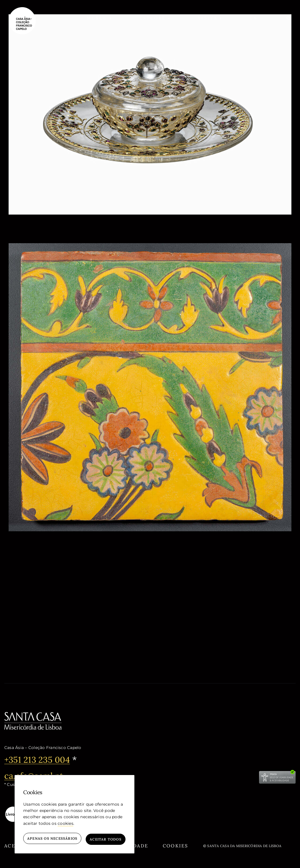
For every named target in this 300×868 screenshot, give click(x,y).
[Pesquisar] (289, 18)
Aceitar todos (106, 839)
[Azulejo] (150, 247)
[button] (99, 18)
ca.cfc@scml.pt (35, 775)
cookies (65, 825)
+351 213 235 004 (39, 759)
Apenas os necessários (52, 839)
